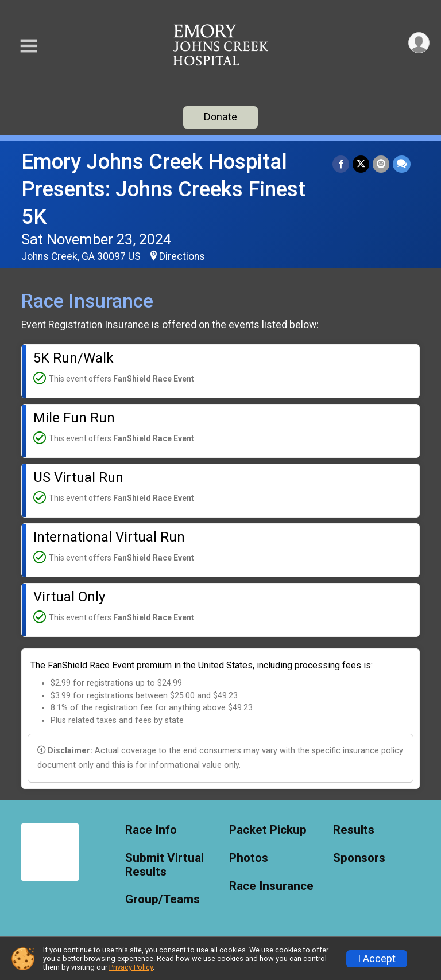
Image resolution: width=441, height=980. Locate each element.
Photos (249, 858)
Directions (182, 256)
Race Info (151, 830)
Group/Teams (163, 899)
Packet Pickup (268, 830)
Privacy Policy (131, 967)
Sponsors (359, 858)
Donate (220, 117)
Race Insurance (271, 886)
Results (354, 830)
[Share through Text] (402, 164)
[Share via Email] (381, 164)
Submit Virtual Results (165, 865)
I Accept (377, 959)
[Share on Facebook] (341, 164)
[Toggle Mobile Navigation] (29, 46)
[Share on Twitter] (361, 164)
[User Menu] (419, 43)
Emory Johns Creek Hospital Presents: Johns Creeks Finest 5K (163, 189)
